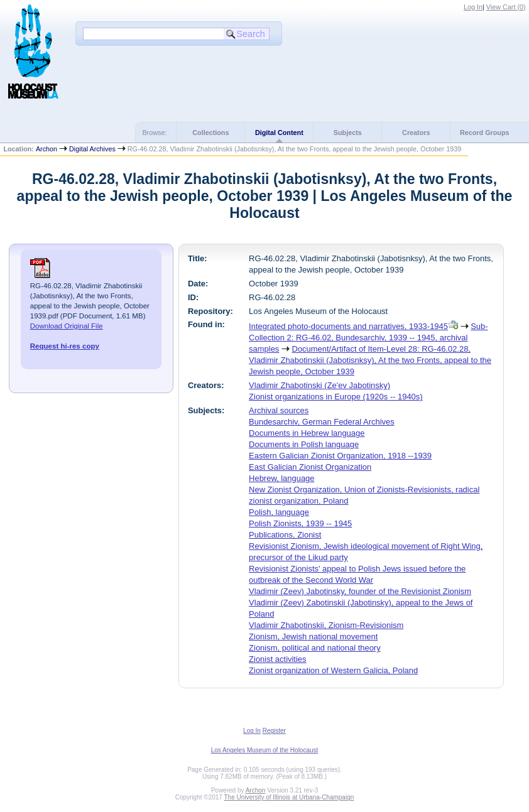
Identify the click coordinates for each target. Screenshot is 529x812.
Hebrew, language (281, 478)
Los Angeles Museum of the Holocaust (265, 750)
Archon (46, 149)
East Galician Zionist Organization (310, 467)
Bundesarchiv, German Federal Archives (322, 422)
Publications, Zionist (285, 535)
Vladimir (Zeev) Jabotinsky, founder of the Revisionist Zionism (360, 591)
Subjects (348, 133)
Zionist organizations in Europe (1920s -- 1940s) (335, 397)
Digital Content (279, 133)
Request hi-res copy (65, 346)
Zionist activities (277, 659)
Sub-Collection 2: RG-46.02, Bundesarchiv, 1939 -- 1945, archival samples (368, 338)
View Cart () (506, 7)
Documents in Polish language (304, 444)
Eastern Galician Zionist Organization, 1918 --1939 (340, 456)
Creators (416, 133)
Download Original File (67, 326)
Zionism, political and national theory (315, 648)
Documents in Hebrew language (307, 433)
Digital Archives (92, 149)
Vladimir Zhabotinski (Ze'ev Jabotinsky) (319, 385)
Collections (210, 133)
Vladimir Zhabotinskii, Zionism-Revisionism (326, 625)
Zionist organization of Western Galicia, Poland (333, 670)
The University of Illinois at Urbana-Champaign (289, 797)
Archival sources (279, 410)
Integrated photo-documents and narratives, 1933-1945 (348, 326)
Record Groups (485, 133)
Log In (473, 7)
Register (274, 731)
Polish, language (279, 512)
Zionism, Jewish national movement (313, 636)
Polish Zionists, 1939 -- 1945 (300, 523)
